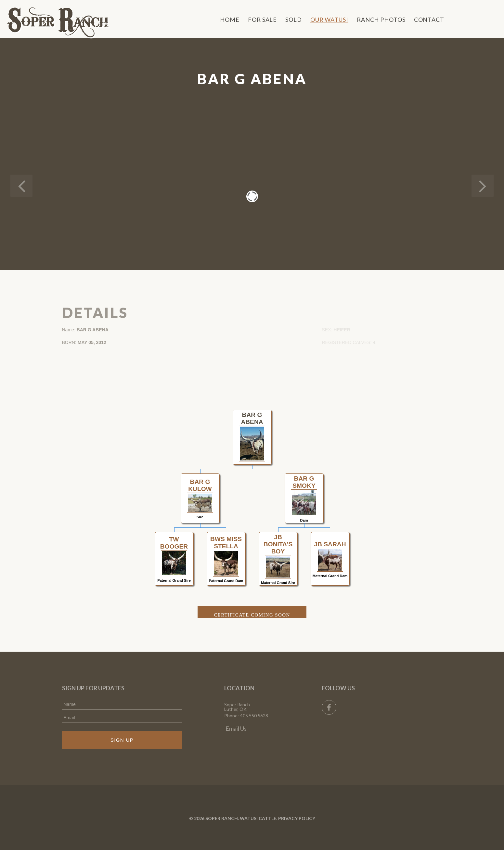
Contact (429, 20)
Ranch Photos (381, 20)
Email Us (236, 728)
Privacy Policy (297, 818)
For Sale (262, 20)
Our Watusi (329, 20)
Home (230, 20)
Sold (294, 20)
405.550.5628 (254, 716)
